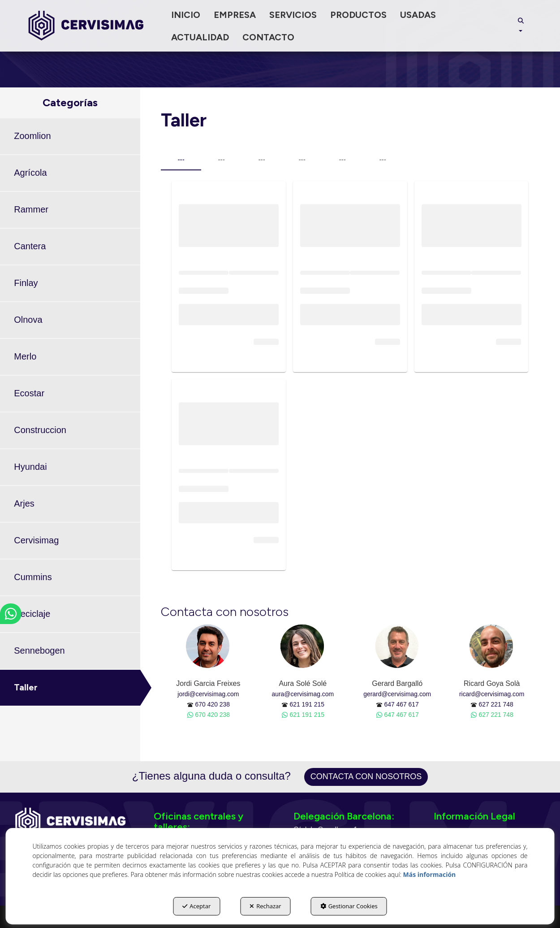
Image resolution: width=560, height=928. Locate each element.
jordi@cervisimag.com (208, 694)
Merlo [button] (25, 356)
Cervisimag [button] (36, 540)
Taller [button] (26, 687)
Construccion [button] (40, 430)
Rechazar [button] (265, 906)
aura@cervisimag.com (303, 694)
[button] (86, 26)
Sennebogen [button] (39, 650)
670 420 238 (213, 704)
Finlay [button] (26, 283)
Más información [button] (430, 874)
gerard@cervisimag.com (397, 694)
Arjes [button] (24, 503)
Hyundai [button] (30, 467)
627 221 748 (496, 704)
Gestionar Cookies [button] (349, 906)
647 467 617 (401, 704)
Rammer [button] (31, 209)
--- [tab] (181, 160)
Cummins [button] (33, 577)
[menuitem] (186, 15)
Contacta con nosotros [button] (366, 776)
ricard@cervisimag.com (492, 694)
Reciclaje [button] (32, 614)
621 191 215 (307, 704)
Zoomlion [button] (32, 136)
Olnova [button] (28, 320)
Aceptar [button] (196, 906)
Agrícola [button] (30, 173)
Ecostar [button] (29, 393)
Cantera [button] (30, 246)
